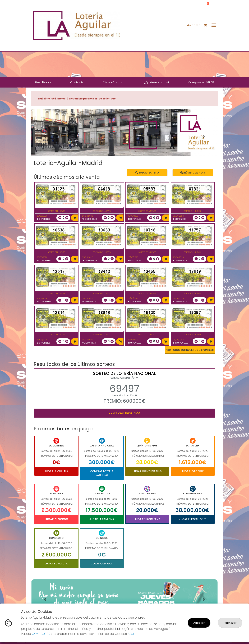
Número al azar (193, 173)
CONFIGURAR (41, 634)
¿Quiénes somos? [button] (157, 82)
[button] (45, 137)
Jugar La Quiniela (56, 471)
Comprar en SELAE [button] (201, 82)
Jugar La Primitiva (102, 519)
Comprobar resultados (125, 413)
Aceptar (199, 623)
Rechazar (230, 623)
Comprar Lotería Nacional (102, 473)
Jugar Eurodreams (147, 519)
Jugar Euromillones (193, 519)
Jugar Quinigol (102, 564)
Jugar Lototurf (193, 471)
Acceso (194, 25)
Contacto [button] (77, 82)
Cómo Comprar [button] (114, 82)
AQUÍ (131, 634)
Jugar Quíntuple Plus (147, 471)
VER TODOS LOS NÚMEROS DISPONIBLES (190, 350)
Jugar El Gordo (56, 519)
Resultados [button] (43, 82)
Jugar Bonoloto (56, 564)
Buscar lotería (147, 173)
